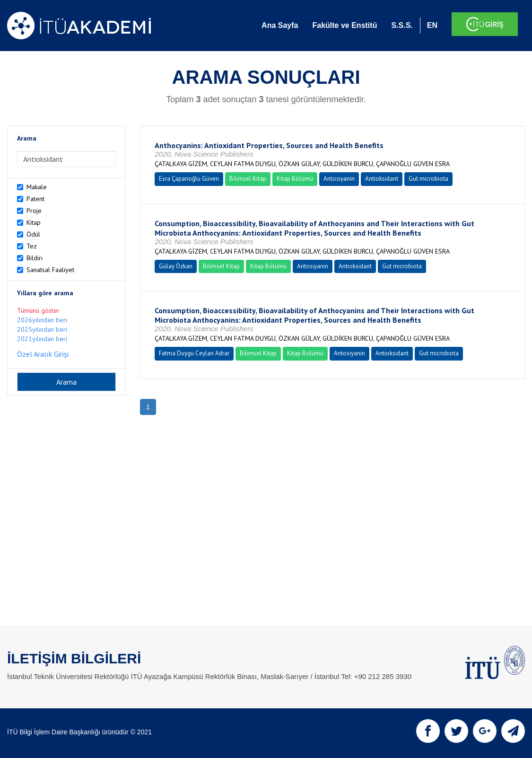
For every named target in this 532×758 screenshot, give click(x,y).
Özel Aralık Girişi (43, 354)
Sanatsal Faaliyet (50, 270)
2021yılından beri (42, 339)
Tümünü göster (38, 310)
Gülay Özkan (176, 266)
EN (432, 25)
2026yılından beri (42, 320)
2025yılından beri (42, 329)
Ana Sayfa (280, 25)
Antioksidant (382, 179)
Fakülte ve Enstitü (344, 25)
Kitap (34, 222)
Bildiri (35, 258)
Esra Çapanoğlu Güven (189, 179)
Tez (32, 246)
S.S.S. (402, 25)
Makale (37, 187)
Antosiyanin (339, 179)
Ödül (33, 234)
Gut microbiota (428, 179)
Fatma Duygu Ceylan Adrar (194, 353)
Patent (35, 199)
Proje (34, 211)
